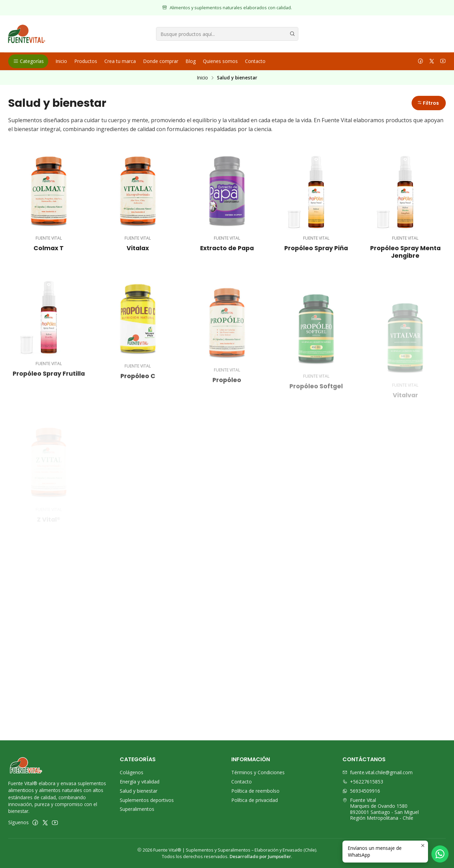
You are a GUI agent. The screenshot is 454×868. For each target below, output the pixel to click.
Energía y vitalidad (140, 782)
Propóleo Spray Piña (316, 248)
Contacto (255, 61)
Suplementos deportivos (147, 800)
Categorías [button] (28, 61)
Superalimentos (137, 809)
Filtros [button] (428, 103)
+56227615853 (363, 782)
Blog (191, 61)
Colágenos (132, 772)
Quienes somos (220, 61)
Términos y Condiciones (258, 772)
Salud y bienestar (139, 791)
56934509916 (361, 791)
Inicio (61, 61)
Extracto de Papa (227, 248)
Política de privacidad (255, 800)
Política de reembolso (255, 791)
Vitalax (138, 248)
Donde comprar (161, 61)
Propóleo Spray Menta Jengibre (405, 252)
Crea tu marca (120, 61)
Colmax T (49, 248)
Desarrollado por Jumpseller (260, 856)
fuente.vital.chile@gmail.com (378, 772)
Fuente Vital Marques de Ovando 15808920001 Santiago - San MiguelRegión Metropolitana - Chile (381, 809)
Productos (86, 61)
